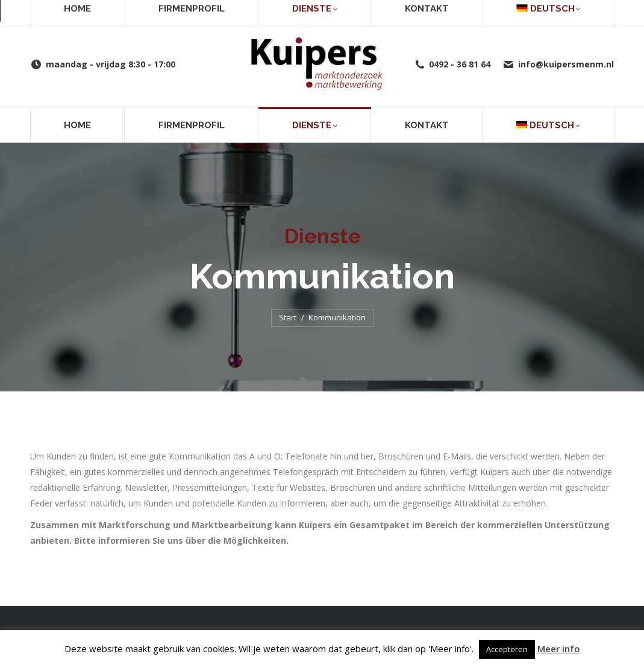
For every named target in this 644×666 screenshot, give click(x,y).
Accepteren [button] (507, 649)
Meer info (559, 649)
